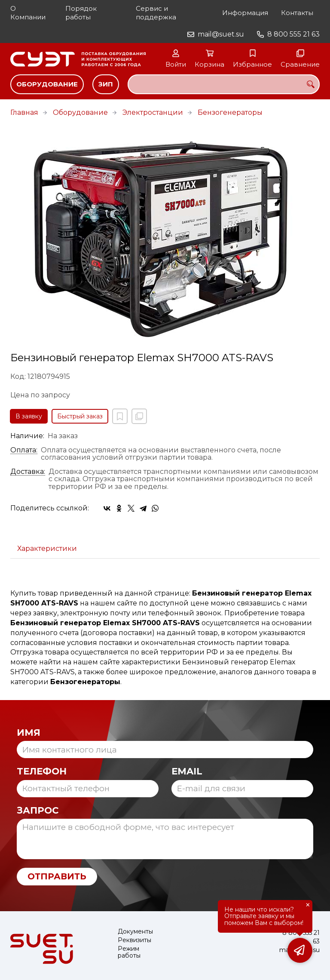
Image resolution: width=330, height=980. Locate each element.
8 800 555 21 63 (293, 34)
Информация (245, 13)
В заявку (29, 416)
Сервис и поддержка (156, 13)
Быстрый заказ (80, 416)
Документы (135, 932)
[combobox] (224, 84)
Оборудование (47, 84)
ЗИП (106, 84)
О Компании (28, 13)
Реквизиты (134, 940)
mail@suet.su (221, 34)
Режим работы (129, 952)
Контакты (297, 13)
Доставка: (28, 472)
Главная (24, 112)
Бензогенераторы (230, 112)
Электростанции (153, 112)
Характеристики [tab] (47, 548)
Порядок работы (81, 13)
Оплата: (24, 450)
